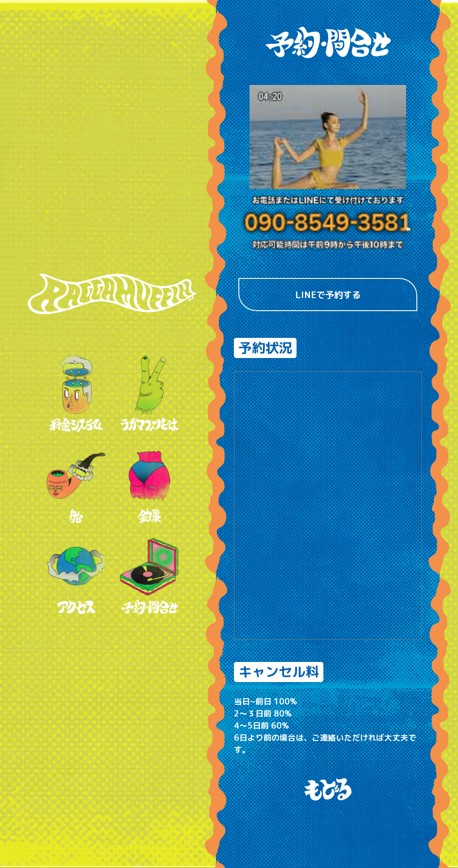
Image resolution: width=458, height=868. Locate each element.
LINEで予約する (328, 295)
